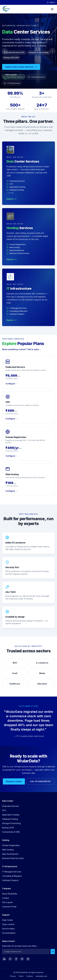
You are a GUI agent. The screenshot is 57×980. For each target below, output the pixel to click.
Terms (21, 976)
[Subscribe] (53, 952)
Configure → (12, 384)
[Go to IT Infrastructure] (12, 83)
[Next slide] (52, 51)
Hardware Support (10, 880)
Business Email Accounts (13, 858)
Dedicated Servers (11, 806)
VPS (4, 810)
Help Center (8, 920)
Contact (6, 898)
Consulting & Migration (12, 876)
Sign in (51, 2)
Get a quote (7, 902)
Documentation (9, 933)
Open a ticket (8, 924)
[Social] (4, 959)
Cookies (30, 976)
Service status (8, 929)
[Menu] (52, 9)
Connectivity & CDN (11, 832)
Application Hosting (11, 815)
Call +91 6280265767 (40, 781)
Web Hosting (8, 850)
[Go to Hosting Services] (36, 77)
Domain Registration (11, 845)
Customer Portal (9, 907)
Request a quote (14, 781)
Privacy (13, 976)
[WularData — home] (7, 9)
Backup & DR (8, 828)
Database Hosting (10, 819)
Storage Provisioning (11, 823)
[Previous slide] (5, 51)
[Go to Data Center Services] (14, 77)
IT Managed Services (12, 872)
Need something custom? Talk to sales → (22, 349)
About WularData (10, 894)
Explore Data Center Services (21, 67)
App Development (10, 854)
